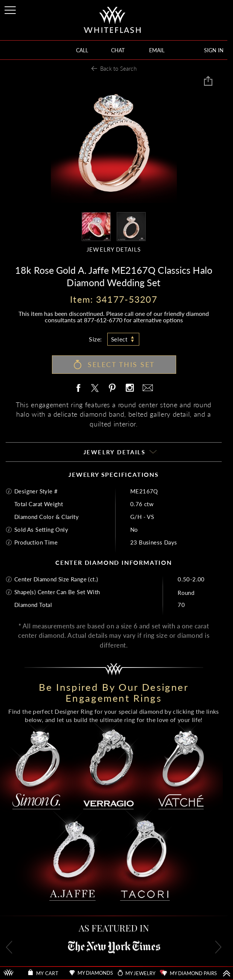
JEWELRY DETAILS (114, 250)
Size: (95, 339)
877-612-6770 (103, 320)
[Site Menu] (11, 9)
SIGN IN (214, 50)
